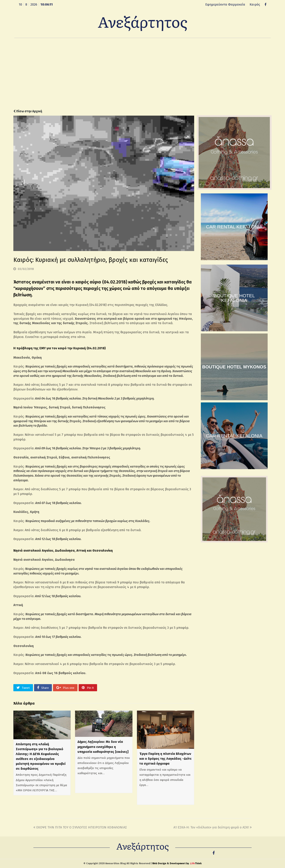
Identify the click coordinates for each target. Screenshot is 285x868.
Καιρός (255, 4)
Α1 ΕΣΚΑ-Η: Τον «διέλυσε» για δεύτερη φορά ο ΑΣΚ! (213, 827)
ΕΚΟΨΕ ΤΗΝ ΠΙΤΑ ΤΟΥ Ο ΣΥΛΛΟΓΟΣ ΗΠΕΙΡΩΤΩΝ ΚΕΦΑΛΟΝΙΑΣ (80, 827)
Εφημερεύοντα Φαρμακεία (225, 4)
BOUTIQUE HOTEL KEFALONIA (234, 298)
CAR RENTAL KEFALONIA (234, 227)
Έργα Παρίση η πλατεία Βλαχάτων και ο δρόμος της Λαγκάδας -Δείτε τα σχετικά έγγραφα (165, 759)
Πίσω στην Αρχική (28, 111)
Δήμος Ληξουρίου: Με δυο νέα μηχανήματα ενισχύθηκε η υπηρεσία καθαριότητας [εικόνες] (103, 747)
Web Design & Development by (177, 863)
